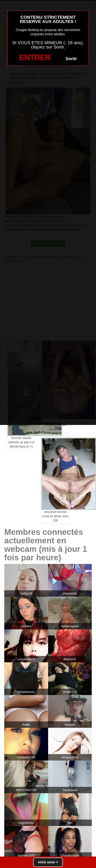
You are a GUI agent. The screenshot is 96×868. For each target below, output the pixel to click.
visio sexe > (48, 862)
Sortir (71, 59)
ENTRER (35, 57)
